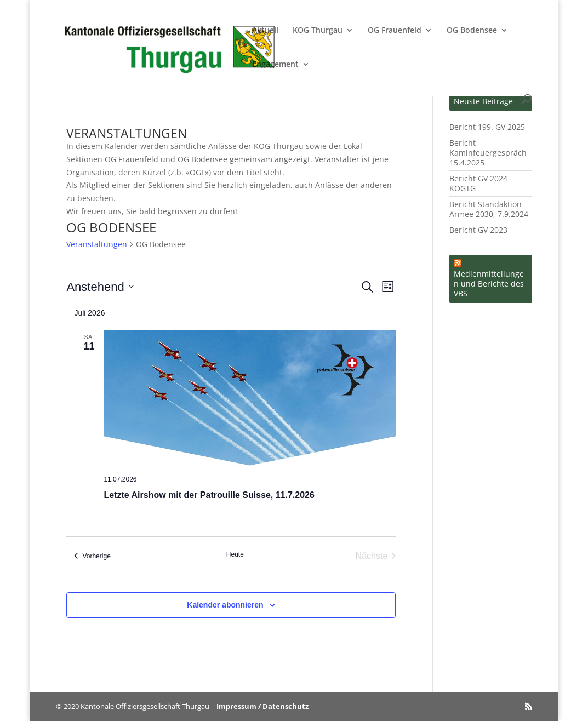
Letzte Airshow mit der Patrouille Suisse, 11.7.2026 (209, 495)
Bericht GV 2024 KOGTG (478, 183)
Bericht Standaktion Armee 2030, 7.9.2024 (489, 209)
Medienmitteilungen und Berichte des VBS (489, 284)
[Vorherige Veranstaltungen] (92, 556)
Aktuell (265, 31)
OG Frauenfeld (395, 31)
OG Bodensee (472, 31)
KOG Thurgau (318, 31)
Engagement (275, 65)
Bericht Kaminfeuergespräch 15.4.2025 (488, 153)
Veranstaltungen (97, 244)
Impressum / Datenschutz (262, 706)
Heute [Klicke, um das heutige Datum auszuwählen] (235, 554)
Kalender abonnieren (225, 605)
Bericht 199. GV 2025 (487, 127)
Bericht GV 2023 (478, 230)
